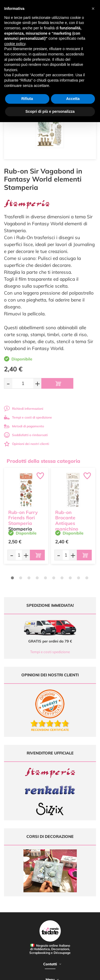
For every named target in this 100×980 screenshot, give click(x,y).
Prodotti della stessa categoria (43, 461)
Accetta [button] (73, 99)
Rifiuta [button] (27, 99)
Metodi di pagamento (24, 426)
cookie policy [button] (15, 44)
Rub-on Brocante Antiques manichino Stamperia (67, 523)
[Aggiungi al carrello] (57, 383)
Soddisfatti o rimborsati (26, 435)
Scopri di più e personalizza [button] (50, 111)
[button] (93, 9)
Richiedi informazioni (24, 409)
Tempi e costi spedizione (50, 652)
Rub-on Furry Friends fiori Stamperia (23, 518)
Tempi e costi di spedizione (28, 417)
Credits (82, 973)
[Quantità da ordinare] (23, 383)
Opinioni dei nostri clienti (27, 444)
